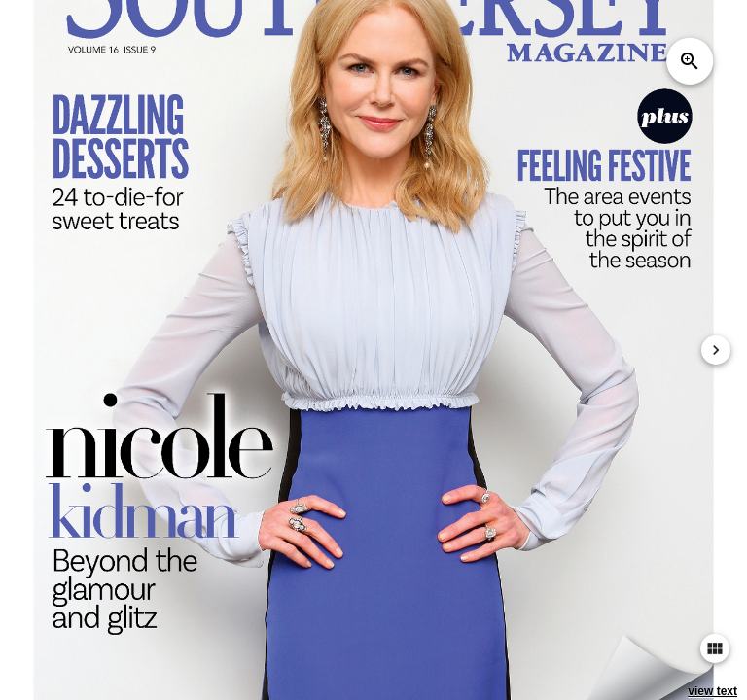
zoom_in (690, 61)
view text (712, 691)
